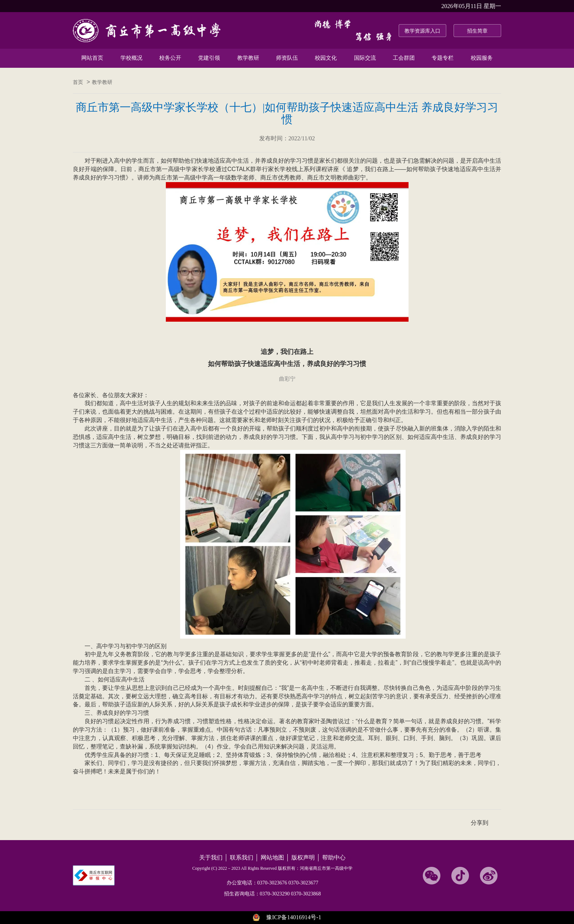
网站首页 (92, 58)
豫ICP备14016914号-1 (294, 917)
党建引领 (209, 58)
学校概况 (131, 58)
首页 (78, 82)
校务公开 (170, 58)
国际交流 (365, 58)
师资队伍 (287, 58)
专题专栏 (443, 58)
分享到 (480, 823)
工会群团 (404, 58)
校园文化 (326, 58)
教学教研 (248, 58)
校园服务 (482, 58)
